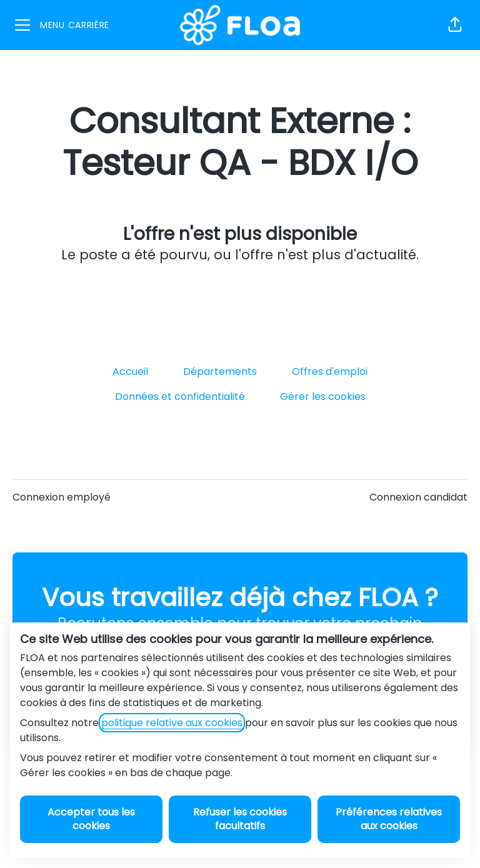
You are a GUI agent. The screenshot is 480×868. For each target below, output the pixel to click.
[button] (455, 25)
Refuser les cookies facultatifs (240, 819)
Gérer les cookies (323, 397)
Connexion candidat (418, 497)
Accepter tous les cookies (91, 819)
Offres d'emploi (330, 372)
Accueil (130, 372)
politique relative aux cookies (172, 723)
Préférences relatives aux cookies (389, 819)
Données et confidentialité (180, 397)
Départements (220, 372)
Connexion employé (62, 497)
